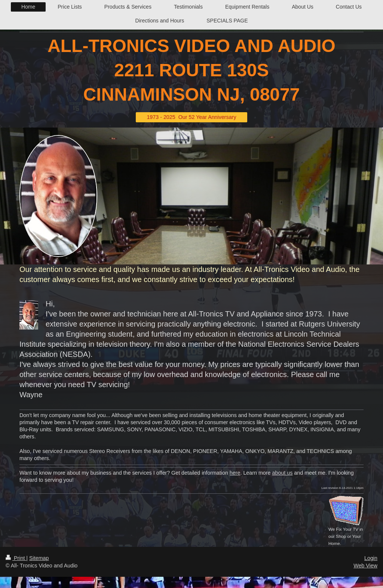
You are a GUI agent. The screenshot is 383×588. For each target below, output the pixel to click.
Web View (365, 566)
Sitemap (39, 558)
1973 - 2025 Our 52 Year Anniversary (191, 117)
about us (283, 473)
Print (16, 558)
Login (371, 558)
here (235, 473)
